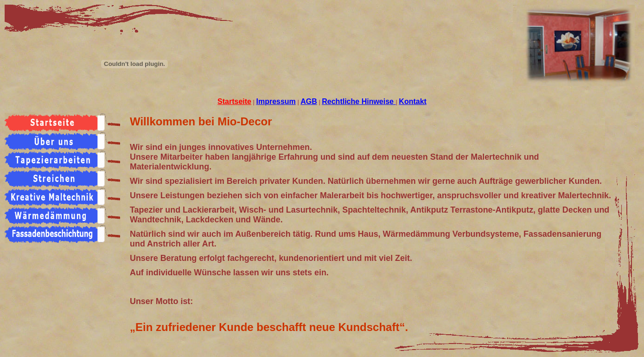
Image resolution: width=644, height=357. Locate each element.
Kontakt (413, 101)
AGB (309, 101)
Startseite (234, 101)
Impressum (276, 101)
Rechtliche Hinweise (359, 101)
